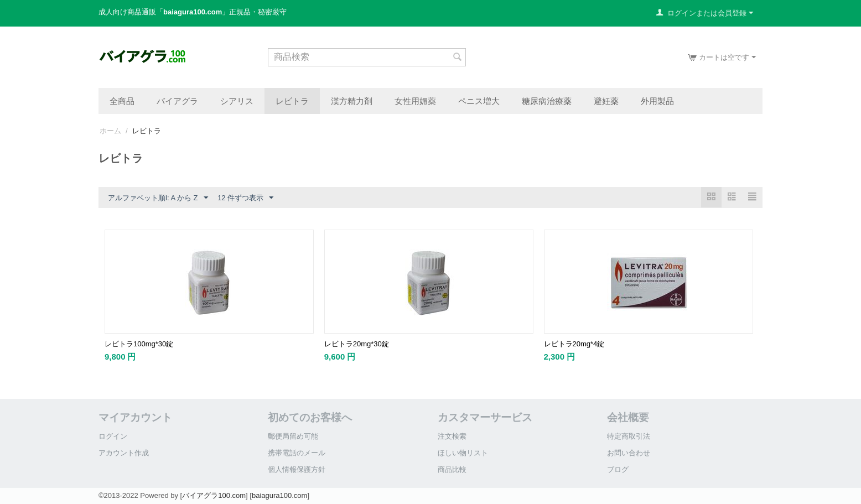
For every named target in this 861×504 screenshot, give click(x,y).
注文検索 (452, 436)
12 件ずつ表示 (245, 198)
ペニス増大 (479, 101)
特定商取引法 (629, 436)
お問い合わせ (629, 453)
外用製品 (657, 101)
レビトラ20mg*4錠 (574, 344)
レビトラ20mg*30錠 (357, 344)
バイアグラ (177, 101)
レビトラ (292, 101)
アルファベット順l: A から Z (158, 198)
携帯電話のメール (297, 453)
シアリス (237, 101)
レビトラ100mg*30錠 (139, 344)
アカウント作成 (124, 453)
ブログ (618, 469)
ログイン (113, 436)
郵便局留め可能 (293, 436)
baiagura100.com (279, 495)
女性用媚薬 (415, 101)
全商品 (122, 101)
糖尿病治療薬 (547, 101)
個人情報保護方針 (297, 469)
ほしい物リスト (463, 453)
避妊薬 (606, 101)
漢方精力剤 (352, 101)
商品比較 (452, 469)
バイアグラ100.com (214, 495)
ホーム (110, 131)
